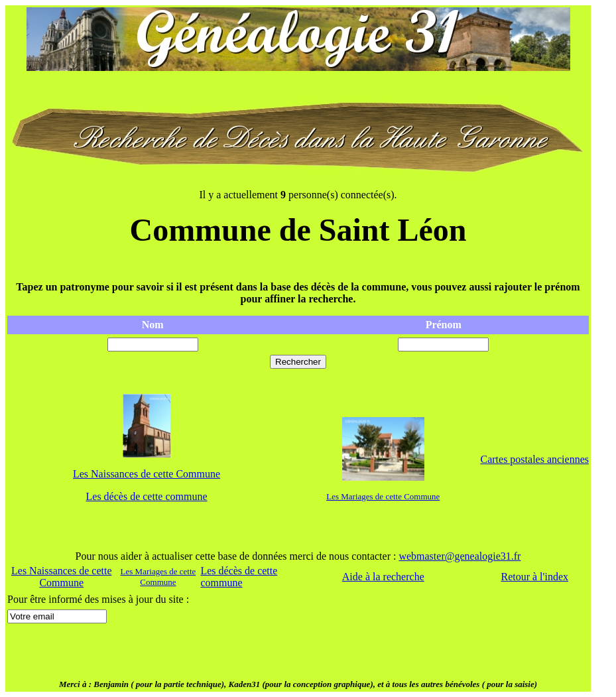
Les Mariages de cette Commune (383, 496)
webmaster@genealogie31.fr (460, 556)
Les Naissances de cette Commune (147, 474)
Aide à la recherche (383, 577)
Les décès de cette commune (147, 496)
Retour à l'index (534, 577)
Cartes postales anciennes (534, 459)
